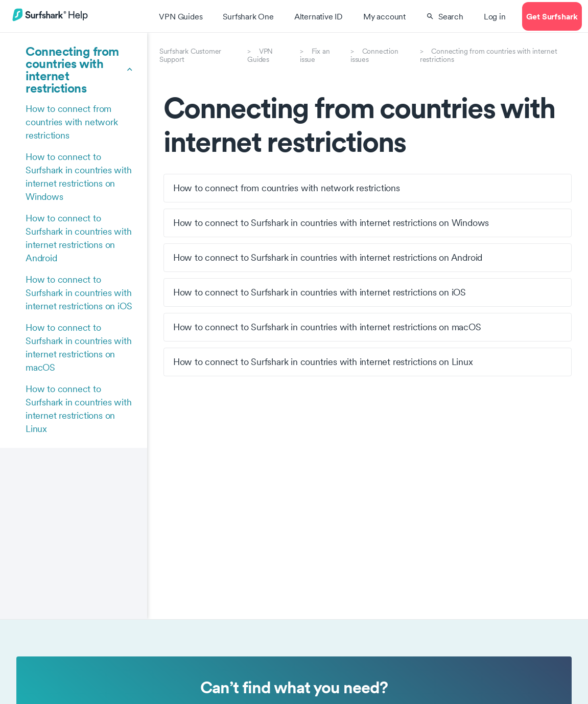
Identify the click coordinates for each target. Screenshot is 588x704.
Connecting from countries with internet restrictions (489, 55)
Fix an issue (315, 55)
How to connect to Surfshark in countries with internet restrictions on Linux (79, 409)
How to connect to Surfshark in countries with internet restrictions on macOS (79, 347)
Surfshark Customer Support (190, 55)
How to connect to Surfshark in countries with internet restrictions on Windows (79, 177)
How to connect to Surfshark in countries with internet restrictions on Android (79, 238)
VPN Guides (260, 55)
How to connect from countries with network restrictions (72, 122)
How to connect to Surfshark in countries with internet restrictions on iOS (79, 293)
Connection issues (374, 55)
